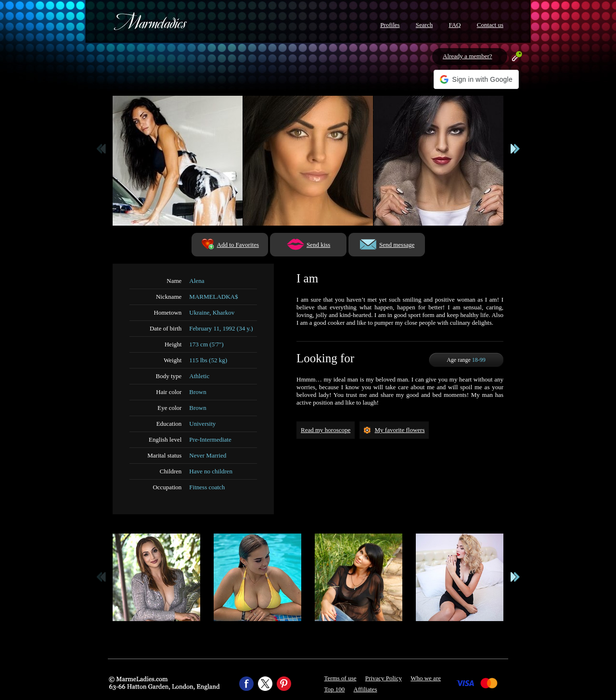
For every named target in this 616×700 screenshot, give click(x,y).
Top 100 (335, 689)
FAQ (455, 25)
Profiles (390, 25)
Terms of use (340, 678)
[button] (476, 79)
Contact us (490, 25)
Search (424, 25)
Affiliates (366, 689)
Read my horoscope (326, 430)
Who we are (426, 678)
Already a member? (468, 56)
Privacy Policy (384, 678)
